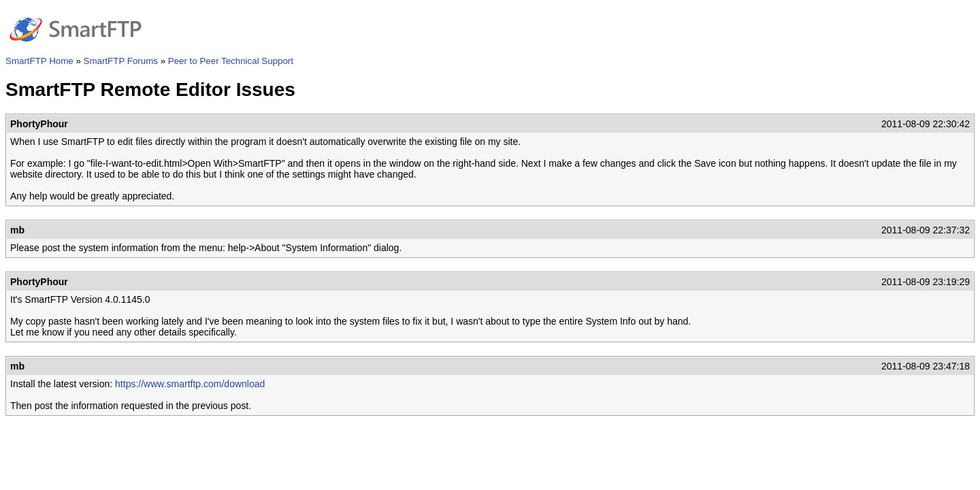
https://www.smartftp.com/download (190, 384)
